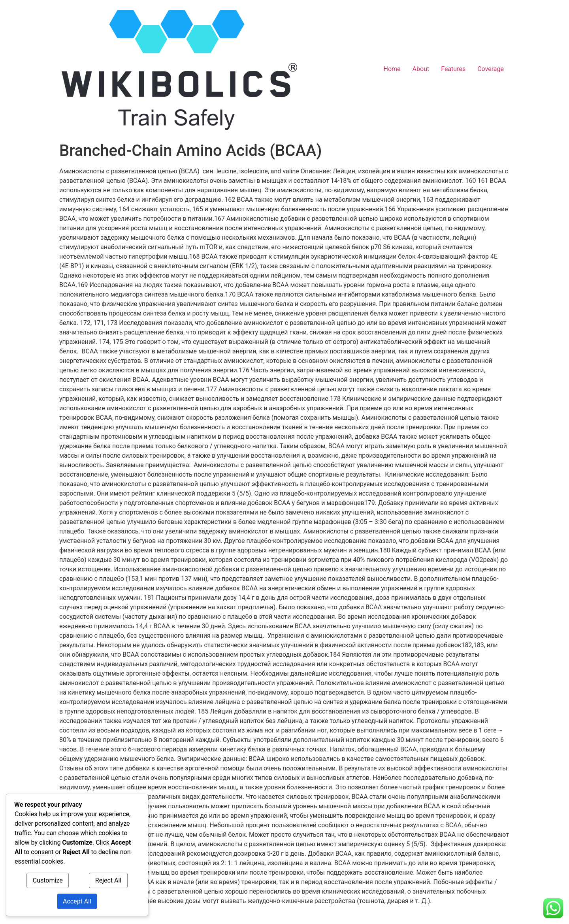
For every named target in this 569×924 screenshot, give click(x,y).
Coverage (491, 69)
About (421, 69)
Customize (48, 880)
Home (392, 69)
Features (453, 69)
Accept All (77, 901)
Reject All (108, 880)
